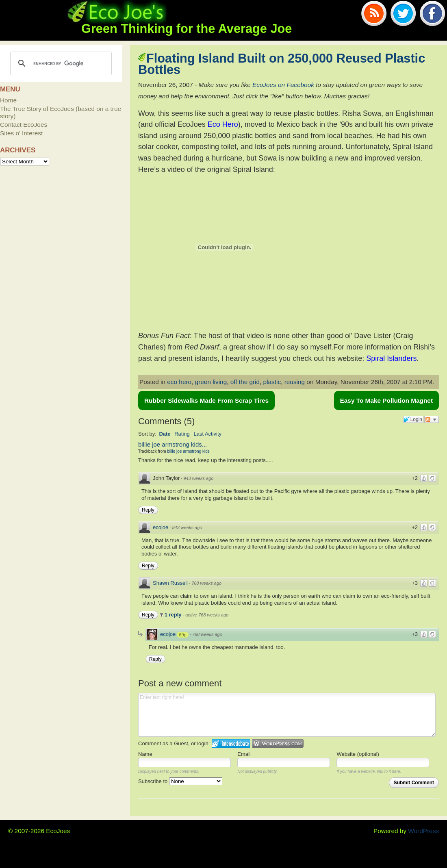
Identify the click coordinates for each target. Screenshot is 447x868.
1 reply (174, 615)
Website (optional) (358, 754)
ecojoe (161, 527)
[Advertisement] (61, 216)
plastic (272, 382)
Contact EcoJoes (24, 125)
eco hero (179, 382)
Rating (182, 434)
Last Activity (207, 434)
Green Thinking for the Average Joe (187, 29)
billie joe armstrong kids (188, 451)
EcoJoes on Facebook (283, 85)
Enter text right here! (287, 715)
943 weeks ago (198, 478)
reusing (295, 382)
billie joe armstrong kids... (173, 444)
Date (165, 434)
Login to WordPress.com (278, 743)
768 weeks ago (206, 583)
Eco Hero (223, 124)
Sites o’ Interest (21, 133)
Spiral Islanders (391, 358)
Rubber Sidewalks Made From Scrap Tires (206, 400)
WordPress (423, 831)
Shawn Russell (170, 583)
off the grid (245, 382)
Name (145, 754)
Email (244, 754)
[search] (60, 63)
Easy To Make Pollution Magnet (386, 400)
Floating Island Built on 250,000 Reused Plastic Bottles (282, 64)
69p (182, 635)
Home (8, 100)
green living (211, 382)
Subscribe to (180, 781)
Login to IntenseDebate (231, 743)
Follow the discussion (432, 419)
